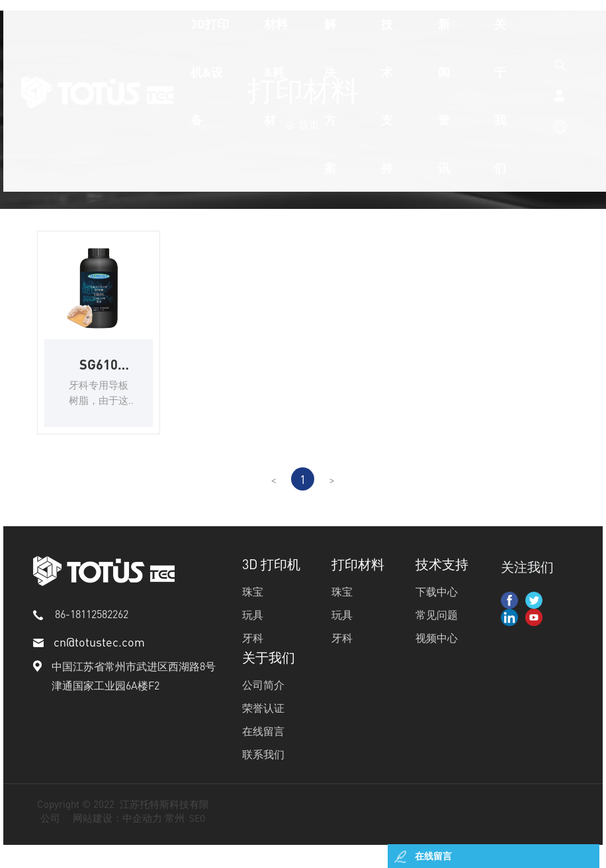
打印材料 (358, 582)
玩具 (253, 632)
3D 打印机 (271, 582)
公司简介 (263, 702)
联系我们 (263, 772)
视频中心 (437, 655)
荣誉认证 (263, 726)
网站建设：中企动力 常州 (129, 836)
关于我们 (269, 675)
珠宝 (253, 609)
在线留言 (263, 749)
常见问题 (437, 632)
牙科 (253, 655)
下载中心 (437, 609)
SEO (197, 836)
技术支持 (442, 582)
